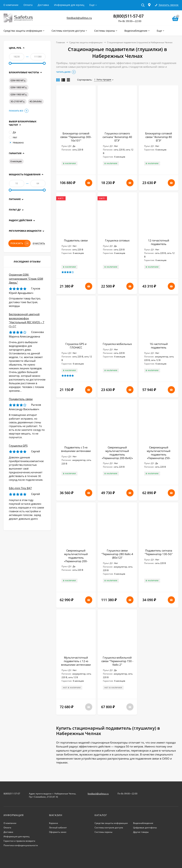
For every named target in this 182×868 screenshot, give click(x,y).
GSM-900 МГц (18, 80)
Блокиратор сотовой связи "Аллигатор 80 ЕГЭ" (159, 137)
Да (12, 132)
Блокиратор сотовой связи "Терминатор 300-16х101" (76, 137)
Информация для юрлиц (69, 5)
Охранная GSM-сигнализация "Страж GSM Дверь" (26, 279)
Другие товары (141, 832)
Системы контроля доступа (109, 828)
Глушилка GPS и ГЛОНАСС (76, 346)
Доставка (43, 5)
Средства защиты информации (86, 42)
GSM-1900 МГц (18, 94)
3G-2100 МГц (17, 101)
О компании (11, 5)
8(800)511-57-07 (128, 16)
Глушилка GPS (18, 446)
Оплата (28, 5)
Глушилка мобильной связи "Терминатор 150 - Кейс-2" (117, 661)
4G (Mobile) (36, 101)
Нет (13, 137)
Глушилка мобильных (117, 344)
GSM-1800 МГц (18, 87)
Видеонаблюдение (143, 823)
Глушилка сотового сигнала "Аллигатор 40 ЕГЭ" (117, 137)
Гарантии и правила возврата (19, 841)
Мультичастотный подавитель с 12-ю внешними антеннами (76, 661)
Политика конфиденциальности (21, 845)
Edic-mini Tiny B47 (20, 488)
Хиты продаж (103, 79)
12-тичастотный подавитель (159, 242)
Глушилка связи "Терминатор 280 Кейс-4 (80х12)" (117, 554)
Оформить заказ (58, 832)
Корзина (53, 823)
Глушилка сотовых (117, 240)
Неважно (16, 143)
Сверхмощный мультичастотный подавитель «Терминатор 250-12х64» (159, 454)
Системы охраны (103, 832)
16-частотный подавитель (159, 346)
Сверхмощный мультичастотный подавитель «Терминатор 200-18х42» (76, 558)
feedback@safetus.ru (79, 18)
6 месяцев (16, 161)
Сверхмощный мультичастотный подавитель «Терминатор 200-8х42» (117, 453)
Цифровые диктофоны (145, 828)
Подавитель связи (76, 240)
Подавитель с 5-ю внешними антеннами (76, 449)
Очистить (39, 243)
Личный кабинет (58, 828)
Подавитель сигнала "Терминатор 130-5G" (159, 552)
